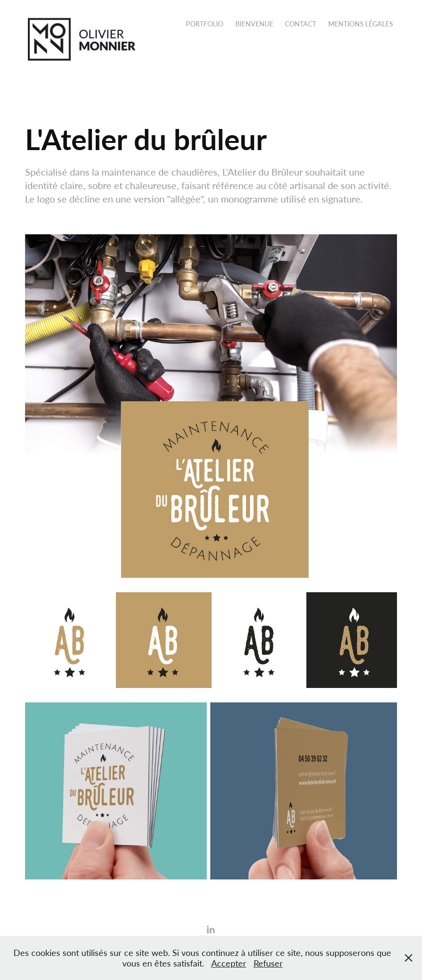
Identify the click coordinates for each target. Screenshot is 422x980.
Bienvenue (254, 24)
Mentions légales (361, 24)
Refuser (268, 963)
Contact (301, 24)
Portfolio (205, 24)
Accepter (229, 963)
